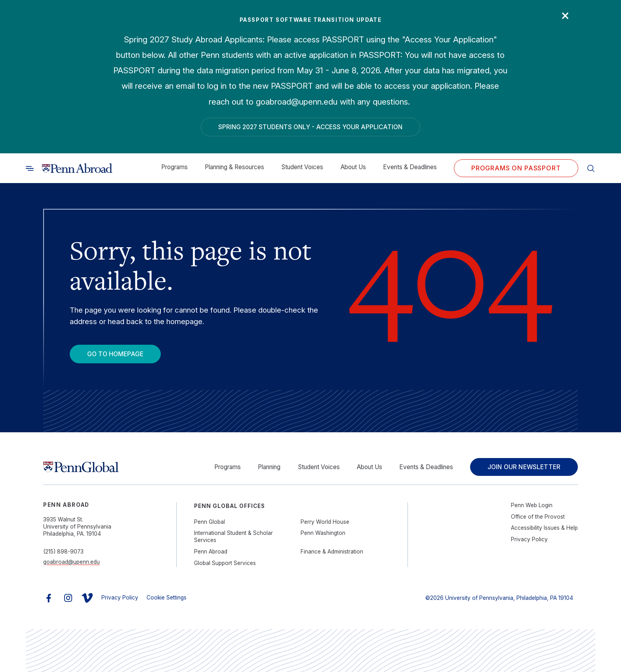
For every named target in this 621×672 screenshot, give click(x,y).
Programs (174, 167)
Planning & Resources (234, 167)
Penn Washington (323, 533)
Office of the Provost (538, 517)
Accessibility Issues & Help (544, 528)
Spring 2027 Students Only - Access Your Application (310, 127)
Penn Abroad (211, 552)
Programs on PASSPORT (516, 168)
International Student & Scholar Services (233, 536)
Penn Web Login (532, 505)
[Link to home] (77, 168)
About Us (353, 167)
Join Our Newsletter (524, 467)
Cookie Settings (167, 598)
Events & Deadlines (410, 167)
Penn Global (210, 522)
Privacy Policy (529, 539)
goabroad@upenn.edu (71, 562)
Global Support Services (225, 563)
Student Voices (302, 167)
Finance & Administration (332, 552)
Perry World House (325, 522)
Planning (269, 467)
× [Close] (565, 15)
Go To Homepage (115, 354)
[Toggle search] (30, 168)
